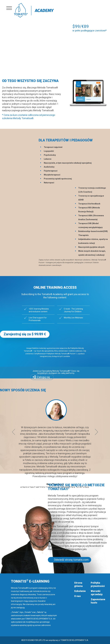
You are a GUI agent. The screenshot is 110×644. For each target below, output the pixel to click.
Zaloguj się (43, 377)
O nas (77, 596)
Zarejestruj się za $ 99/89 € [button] (25, 334)
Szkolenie (80, 591)
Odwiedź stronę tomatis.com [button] (71, 560)
